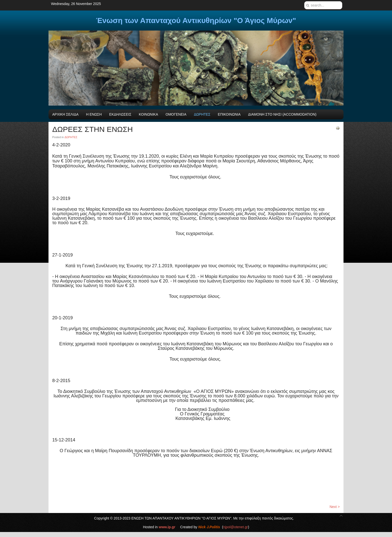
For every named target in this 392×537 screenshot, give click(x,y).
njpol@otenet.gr (236, 527)
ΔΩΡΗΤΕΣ (71, 137)
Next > (335, 507)
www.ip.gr (167, 527)
